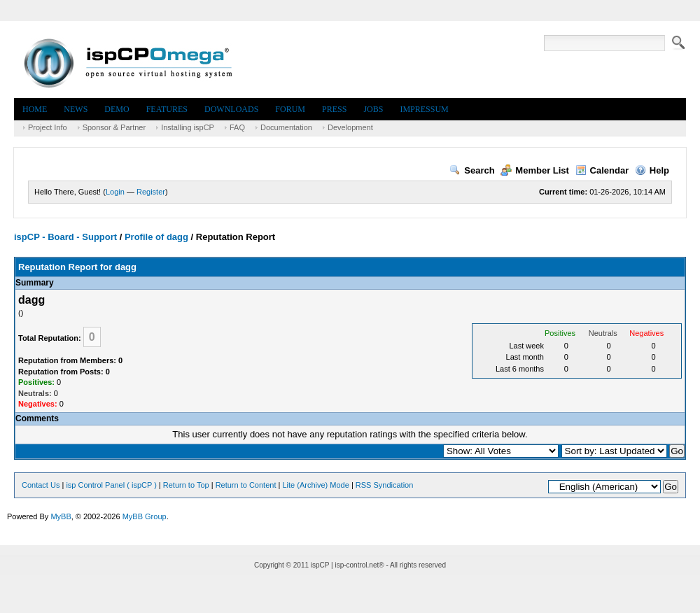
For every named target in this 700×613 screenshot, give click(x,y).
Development (350, 127)
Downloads (231, 109)
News (76, 109)
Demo (117, 109)
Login (115, 192)
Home (35, 109)
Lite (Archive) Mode (315, 485)
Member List (535, 170)
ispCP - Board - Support (65, 237)
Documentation (286, 127)
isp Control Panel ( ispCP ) (111, 485)
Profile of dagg (156, 237)
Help (652, 170)
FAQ (237, 127)
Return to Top (186, 485)
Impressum (424, 109)
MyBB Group (145, 516)
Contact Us (41, 485)
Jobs (373, 109)
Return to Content (246, 485)
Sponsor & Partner (114, 127)
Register (151, 192)
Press (334, 109)
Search (472, 170)
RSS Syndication (385, 485)
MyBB (61, 516)
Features (167, 109)
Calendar (602, 170)
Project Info (48, 127)
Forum (290, 109)
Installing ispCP (188, 127)
